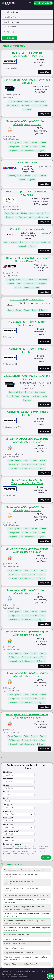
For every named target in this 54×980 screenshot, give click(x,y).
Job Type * (7, 805)
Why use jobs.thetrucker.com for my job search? (24, 870)
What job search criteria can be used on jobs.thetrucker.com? (20, 876)
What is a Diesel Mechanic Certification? (20, 964)
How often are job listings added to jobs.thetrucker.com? (18, 883)
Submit (46, 857)
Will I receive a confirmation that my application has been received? (25, 901)
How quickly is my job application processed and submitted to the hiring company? (24, 908)
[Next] (4, 757)
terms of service (38, 846)
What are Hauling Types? (14, 944)
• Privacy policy (39, 971)
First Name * (8, 772)
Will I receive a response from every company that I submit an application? (25, 922)
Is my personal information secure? (18, 953)
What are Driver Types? (13, 939)
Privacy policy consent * (13, 844)
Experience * (8, 811)
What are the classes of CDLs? (16, 935)
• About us (8, 971)
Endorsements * (10, 838)
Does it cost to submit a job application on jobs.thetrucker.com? (21, 890)
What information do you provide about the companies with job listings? (27, 929)
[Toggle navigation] (30, 3)
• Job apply (18, 974)
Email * (6, 798)
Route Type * (8, 824)
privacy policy (22, 846)
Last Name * (8, 779)
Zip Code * (7, 785)
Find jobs (10, 38)
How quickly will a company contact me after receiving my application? (26, 915)
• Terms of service (22, 971)
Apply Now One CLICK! (43, 3)
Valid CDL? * (8, 818)
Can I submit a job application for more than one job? (26, 895)
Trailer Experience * (11, 831)
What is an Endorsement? (15, 948)
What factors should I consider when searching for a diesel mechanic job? (25, 958)
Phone (6, 792)
